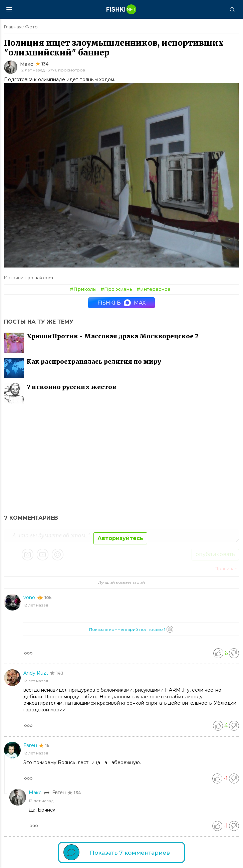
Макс (27, 64)
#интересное (154, 289)
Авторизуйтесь (120, 538)
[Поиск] (232, 9)
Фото (31, 27)
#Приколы (83, 289)
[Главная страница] (121, 9)
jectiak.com (40, 278)
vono (30, 597)
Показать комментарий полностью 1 (131, 629)
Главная (13, 27)
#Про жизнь (116, 289)
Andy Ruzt (36, 673)
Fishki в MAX (122, 303)
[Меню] (9, 9)
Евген (31, 745)
